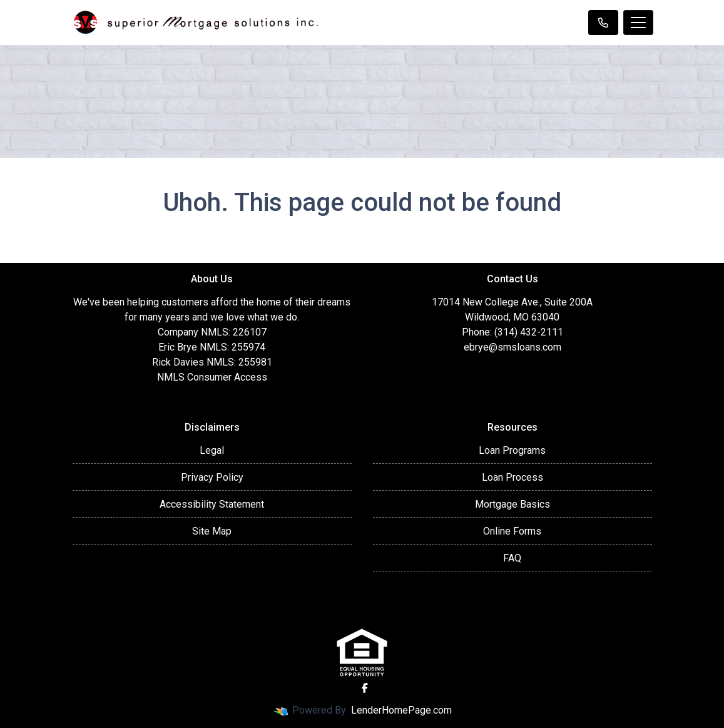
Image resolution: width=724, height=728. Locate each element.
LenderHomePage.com (401, 710)
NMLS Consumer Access (212, 377)
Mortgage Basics (512, 504)
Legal (212, 450)
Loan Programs (512, 450)
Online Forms (512, 531)
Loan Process (512, 477)
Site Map (212, 531)
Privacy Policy (212, 477)
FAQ (512, 558)
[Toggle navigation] (638, 23)
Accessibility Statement (212, 504)
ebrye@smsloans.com (512, 347)
